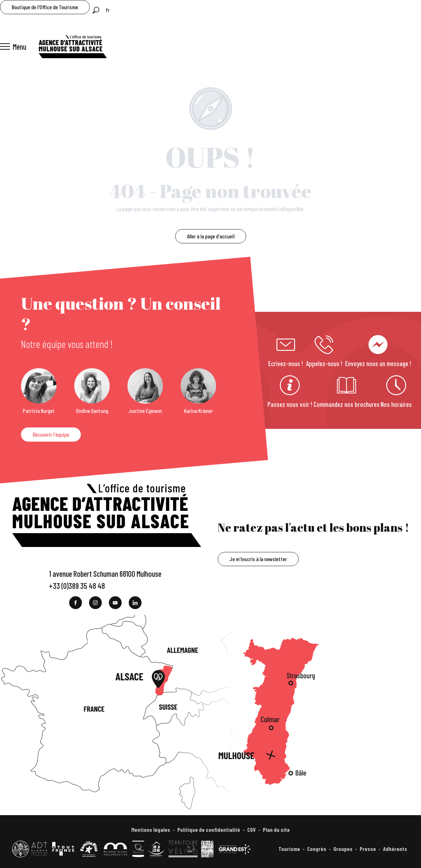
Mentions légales (151, 830)
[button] (96, 10)
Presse (368, 849)
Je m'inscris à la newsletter (258, 559)
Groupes (343, 849)
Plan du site (276, 830)
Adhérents (395, 849)
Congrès (317, 849)
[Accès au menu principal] (13, 46)
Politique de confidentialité (209, 830)
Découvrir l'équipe (51, 434)
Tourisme (289, 849)
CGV (251, 830)
